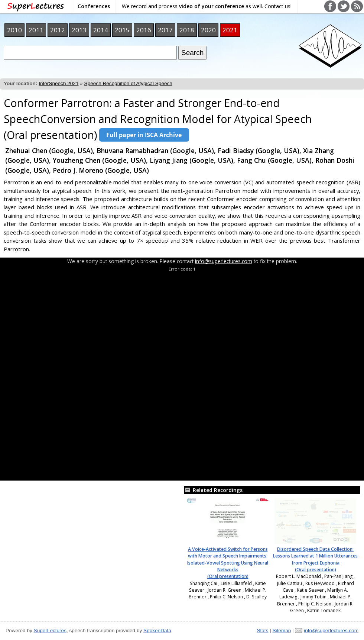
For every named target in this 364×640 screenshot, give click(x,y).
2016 (144, 30)
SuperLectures (50, 631)
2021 (230, 30)
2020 (208, 30)
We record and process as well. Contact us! (207, 6)
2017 (165, 30)
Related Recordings (213, 490)
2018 (187, 30)
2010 (14, 30)
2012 (58, 30)
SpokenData (157, 631)
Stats (262, 631)
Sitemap (282, 631)
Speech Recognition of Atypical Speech (128, 83)
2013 (79, 30)
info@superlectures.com (224, 261)
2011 (36, 30)
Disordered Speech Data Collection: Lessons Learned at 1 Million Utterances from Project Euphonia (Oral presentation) (315, 559)
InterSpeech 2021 (58, 83)
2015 (122, 30)
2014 (101, 30)
